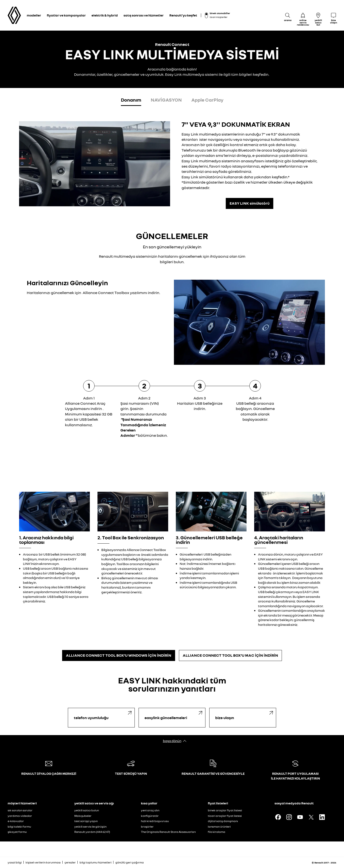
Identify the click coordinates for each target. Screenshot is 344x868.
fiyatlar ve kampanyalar (66, 15)
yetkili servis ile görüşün (90, 827)
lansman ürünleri (219, 827)
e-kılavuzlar (16, 821)
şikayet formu (17, 832)
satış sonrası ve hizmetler (144, 15)
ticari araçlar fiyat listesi (225, 816)
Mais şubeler (83, 816)
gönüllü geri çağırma (130, 862)
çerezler (70, 862)
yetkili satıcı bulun (87, 810)
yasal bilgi (15, 862)
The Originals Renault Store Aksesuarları (168, 832)
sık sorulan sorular (20, 810)
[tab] (131, 101)
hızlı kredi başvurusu (155, 821)
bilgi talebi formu (19, 827)
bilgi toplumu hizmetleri (96, 862)
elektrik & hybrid (105, 15)
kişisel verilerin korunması (43, 862)
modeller (34, 15)
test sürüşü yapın (86, 821)
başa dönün (172, 741)
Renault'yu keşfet (183, 15)
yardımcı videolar (20, 816)
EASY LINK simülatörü (250, 203)
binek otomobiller (220, 13)
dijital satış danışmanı (223, 821)
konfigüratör (150, 816)
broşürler (147, 827)
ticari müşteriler (219, 17)
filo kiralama (217, 832)
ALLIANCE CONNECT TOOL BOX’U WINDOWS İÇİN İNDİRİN (119, 655)
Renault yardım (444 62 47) (92, 832)
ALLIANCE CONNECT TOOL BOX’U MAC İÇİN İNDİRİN (230, 655)
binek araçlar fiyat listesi (225, 810)
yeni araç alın (150, 810)
